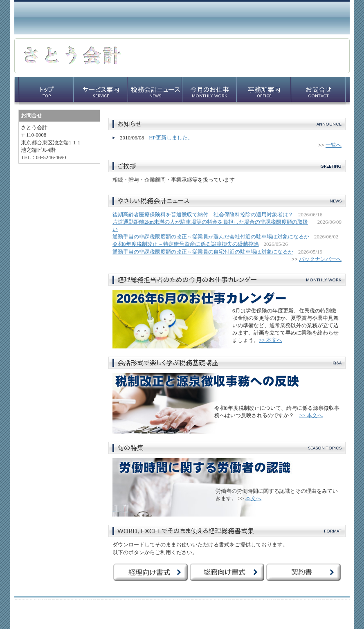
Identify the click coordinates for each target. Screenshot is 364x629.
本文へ (253, 498)
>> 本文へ (271, 340)
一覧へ (334, 145)
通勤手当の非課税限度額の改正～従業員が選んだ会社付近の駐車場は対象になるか (211, 237)
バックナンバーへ (320, 259)
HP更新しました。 (171, 138)
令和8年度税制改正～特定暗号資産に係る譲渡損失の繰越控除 (186, 244)
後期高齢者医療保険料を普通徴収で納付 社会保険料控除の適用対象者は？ (203, 215)
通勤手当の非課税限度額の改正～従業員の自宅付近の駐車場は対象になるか (203, 252)
